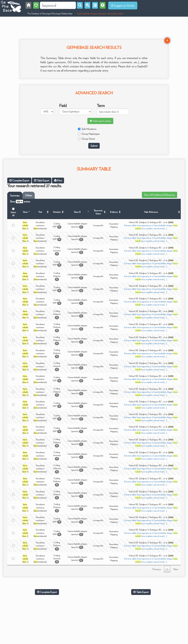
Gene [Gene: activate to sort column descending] (25, 212)
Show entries (20, 202)
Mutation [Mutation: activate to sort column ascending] (57, 212)
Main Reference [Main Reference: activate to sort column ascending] (151, 212)
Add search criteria (100, 121)
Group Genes (86, 139)
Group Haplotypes (89, 134)
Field (63, 106)
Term (101, 106)
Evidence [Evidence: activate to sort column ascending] (114, 212)
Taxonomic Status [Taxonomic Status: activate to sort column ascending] (98, 212)
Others (29, 195)
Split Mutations (87, 129)
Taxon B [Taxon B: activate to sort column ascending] (77, 212)
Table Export (42, 181)
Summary (15, 196)
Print (58, 181)
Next (176, 569)
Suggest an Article (123, 6)
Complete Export (19, 181)
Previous (157, 569)
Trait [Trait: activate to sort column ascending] (40, 212)
